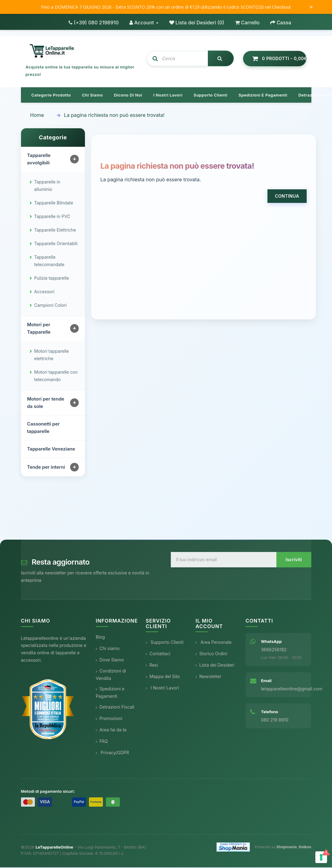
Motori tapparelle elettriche (52, 355)
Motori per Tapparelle (39, 329)
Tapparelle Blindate (54, 203)
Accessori (44, 292)
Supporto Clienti (165, 643)
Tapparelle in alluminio (47, 186)
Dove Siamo (110, 660)
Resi (152, 666)
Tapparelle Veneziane (51, 449)
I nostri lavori (168, 96)
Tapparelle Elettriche (55, 230)
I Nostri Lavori (162, 688)
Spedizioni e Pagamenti (110, 693)
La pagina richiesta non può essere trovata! (114, 116)
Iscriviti (294, 560)
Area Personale (214, 643)
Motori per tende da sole (46, 403)
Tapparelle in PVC (52, 217)
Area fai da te (111, 730)
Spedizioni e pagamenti (263, 96)
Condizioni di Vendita (111, 675)
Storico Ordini (211, 654)
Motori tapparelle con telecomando (56, 376)
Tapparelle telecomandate (49, 261)
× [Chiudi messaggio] (311, 7)
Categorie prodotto (51, 96)
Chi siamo (92, 96)
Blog (100, 638)
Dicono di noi (128, 96)
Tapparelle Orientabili (56, 244)
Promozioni (109, 719)
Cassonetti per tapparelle (44, 428)
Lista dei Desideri (215, 666)
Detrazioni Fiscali (115, 708)
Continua (287, 197)
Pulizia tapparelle (52, 279)
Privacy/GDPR (112, 753)
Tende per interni (46, 468)
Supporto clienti (211, 96)
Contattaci (158, 654)
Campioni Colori (51, 306)
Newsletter (208, 677)
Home (37, 116)
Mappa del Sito (163, 677)
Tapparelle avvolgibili (39, 160)
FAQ (102, 742)
